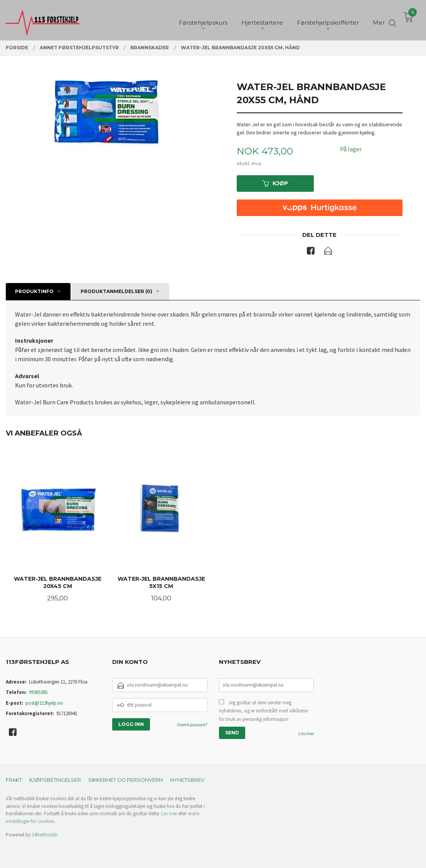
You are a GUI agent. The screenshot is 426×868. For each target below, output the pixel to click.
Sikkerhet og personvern (125, 780)
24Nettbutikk (45, 835)
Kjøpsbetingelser (55, 780)
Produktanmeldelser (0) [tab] (116, 291)
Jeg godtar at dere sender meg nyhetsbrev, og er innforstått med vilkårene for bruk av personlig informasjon (263, 711)
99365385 (38, 692)
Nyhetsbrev (187, 780)
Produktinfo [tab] (34, 291)
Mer (379, 19)
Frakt (14, 780)
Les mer (306, 733)
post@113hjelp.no (44, 703)
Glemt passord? (192, 725)
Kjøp (275, 183)
